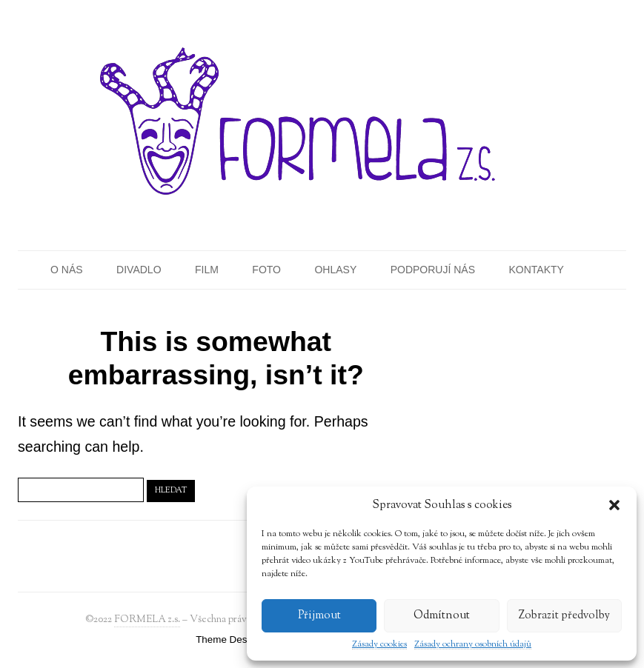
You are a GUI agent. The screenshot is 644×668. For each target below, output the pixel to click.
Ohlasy (335, 270)
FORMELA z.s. (147, 619)
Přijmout (319, 616)
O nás (67, 270)
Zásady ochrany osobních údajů (473, 645)
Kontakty (537, 270)
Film (207, 270)
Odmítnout (442, 616)
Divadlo (139, 270)
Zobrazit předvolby (564, 616)
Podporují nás (433, 270)
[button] (614, 505)
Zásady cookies (379, 645)
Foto (266, 270)
